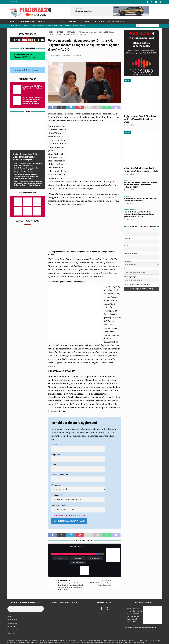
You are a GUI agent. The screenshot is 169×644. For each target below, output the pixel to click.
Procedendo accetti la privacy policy (71, 515)
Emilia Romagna (95, 558)
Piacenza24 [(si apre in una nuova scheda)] (35, 69)
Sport (41, 21)
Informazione (12, 626)
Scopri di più (131, 621)
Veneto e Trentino (78, 562)
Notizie (60, 32)
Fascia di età (57, 494)
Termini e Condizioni (138, 642)
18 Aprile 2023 (55, 55)
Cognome (56, 454)
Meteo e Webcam (115, 21)
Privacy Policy (128, 642)
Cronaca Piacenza (26, 21)
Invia (33, 57)
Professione (56, 484)
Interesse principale (60, 505)
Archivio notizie (12, 619)
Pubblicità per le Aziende (15, 629)
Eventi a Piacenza (57, 21)
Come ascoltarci (12, 623)
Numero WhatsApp (60, 474)
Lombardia (78, 558)
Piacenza (61, 558)
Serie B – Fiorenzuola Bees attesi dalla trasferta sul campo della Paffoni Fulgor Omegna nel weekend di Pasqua (26, 169)
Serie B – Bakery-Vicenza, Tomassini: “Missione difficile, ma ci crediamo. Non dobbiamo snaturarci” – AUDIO (27, 176)
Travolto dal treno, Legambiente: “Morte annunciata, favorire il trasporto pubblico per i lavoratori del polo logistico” (140, 214)
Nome (54, 444)
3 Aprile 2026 (130, 125)
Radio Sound (14, 2)
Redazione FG (67, 55)
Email (54, 464)
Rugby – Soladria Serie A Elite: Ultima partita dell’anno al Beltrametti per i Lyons (26, 156)
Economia (86, 21)
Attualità (73, 21)
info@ (135, 618)
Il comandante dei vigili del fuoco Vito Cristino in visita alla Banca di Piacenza (33, 88)
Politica (98, 21)
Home (12, 21)
